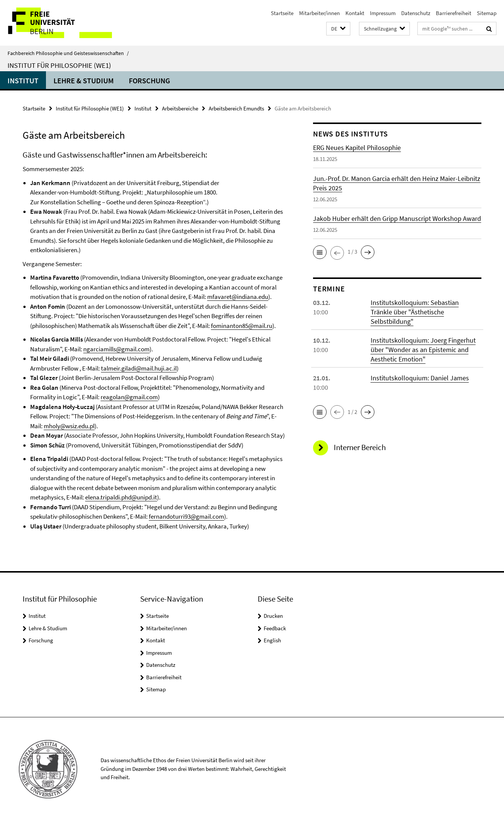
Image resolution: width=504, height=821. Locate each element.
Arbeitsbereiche (180, 108)
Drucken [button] (273, 616)
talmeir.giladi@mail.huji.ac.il (139, 368)
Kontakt (355, 13)
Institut (23, 80)
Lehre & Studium (84, 80)
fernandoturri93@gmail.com (186, 516)
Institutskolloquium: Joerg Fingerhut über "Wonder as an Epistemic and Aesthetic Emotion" (423, 350)
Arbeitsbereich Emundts (236, 108)
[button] (338, 29)
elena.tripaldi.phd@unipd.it (121, 497)
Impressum (383, 13)
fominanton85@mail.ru (242, 326)
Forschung (150, 80)
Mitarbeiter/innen (319, 13)
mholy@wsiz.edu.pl (69, 426)
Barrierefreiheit (454, 13)
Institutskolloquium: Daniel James (420, 378)
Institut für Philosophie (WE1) (59, 65)
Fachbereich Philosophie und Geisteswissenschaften (68, 53)
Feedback (275, 628)
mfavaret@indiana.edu (238, 297)
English (272, 640)
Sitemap (487, 13)
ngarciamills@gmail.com (116, 349)
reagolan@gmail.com (129, 397)
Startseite (282, 13)
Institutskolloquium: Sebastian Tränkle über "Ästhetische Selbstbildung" (415, 312)
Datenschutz (416, 13)
